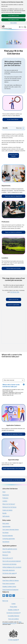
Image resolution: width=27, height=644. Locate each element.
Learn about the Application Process (13, 434)
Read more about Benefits (14, 155)
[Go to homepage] (6, 27)
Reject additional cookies (13, 20)
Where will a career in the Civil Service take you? (12, 356)
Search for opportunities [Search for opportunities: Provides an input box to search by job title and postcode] (14, 305)
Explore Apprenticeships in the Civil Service (14, 468)
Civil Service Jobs (15, 292)
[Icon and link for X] (14, 596)
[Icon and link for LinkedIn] (10, 596)
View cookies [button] (13, 23)
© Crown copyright (13, 640)
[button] (25, 27)
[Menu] (21, 27)
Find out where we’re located (13, 268)
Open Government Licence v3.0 (12, 623)
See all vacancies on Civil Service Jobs (13, 480)
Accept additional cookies (14, 16)
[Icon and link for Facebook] (4, 596)
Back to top (5, 601)
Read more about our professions (13, 232)
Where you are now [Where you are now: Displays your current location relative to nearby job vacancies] (13, 299)
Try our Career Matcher (13, 119)
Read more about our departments (13, 196)
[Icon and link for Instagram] (7, 596)
